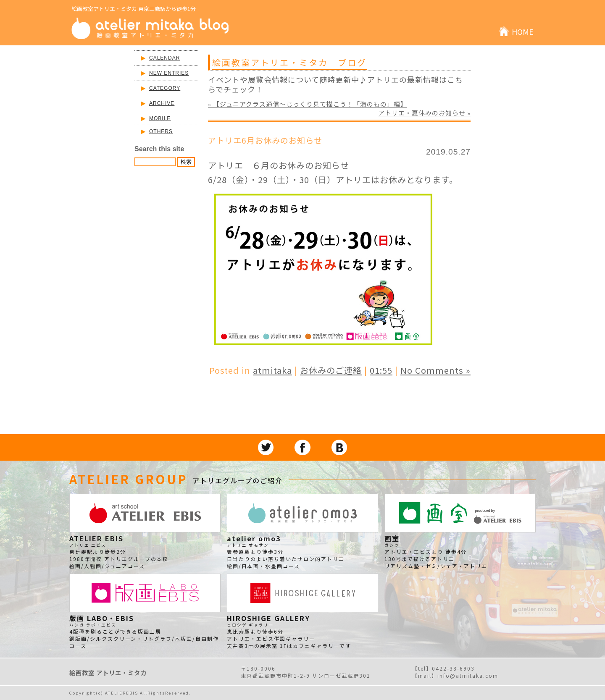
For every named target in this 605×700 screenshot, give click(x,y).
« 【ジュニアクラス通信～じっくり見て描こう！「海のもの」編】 (308, 104)
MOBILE (160, 118)
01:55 (381, 370)
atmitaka (272, 370)
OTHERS (161, 131)
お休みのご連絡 (331, 370)
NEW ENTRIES (169, 73)
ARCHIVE (162, 103)
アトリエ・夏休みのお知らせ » (424, 113)
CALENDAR (164, 58)
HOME (523, 31)
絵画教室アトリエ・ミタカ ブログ (289, 62)
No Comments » (435, 370)
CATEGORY (165, 88)
